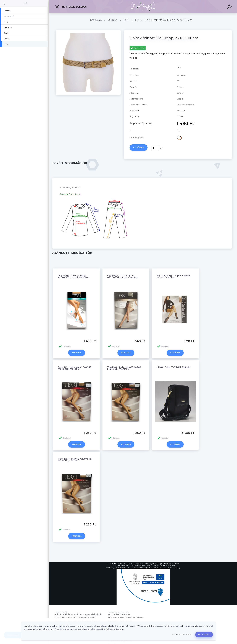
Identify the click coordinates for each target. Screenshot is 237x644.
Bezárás (204, 635)
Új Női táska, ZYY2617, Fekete (173, 367)
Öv (137, 20)
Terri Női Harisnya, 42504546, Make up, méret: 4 (124, 368)
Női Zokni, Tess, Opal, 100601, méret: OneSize (173, 276)
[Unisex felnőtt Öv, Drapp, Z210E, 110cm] (88, 94)
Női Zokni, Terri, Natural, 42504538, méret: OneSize (73, 276)
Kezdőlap (96, 20)
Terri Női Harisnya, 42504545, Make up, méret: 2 (75, 460)
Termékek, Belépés (71, 7)
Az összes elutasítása (182, 635)
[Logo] (143, 6)
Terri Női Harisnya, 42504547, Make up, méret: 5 (75, 368)
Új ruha (113, 20)
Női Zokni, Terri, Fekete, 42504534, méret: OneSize (123, 276)
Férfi (25, 3)
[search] (230, 7)
